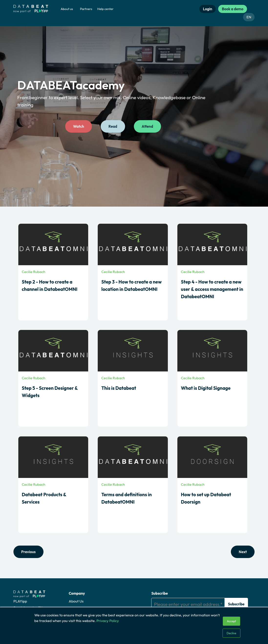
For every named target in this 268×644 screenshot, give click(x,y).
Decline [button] (232, 633)
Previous (28, 552)
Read (113, 127)
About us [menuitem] (67, 9)
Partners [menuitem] (86, 9)
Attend (147, 127)
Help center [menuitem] (105, 9)
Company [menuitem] (77, 593)
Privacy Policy (108, 621)
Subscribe (160, 593)
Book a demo (233, 9)
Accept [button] (231, 621)
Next (243, 552)
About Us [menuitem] (76, 601)
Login (208, 9)
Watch (79, 127)
